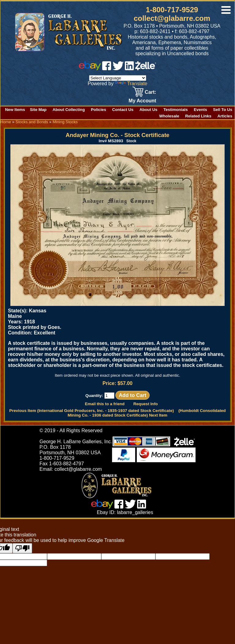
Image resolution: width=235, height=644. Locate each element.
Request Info (146, 404)
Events (200, 110)
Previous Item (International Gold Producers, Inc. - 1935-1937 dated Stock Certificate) (91, 411)
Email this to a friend (105, 404)
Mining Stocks (65, 122)
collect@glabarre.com (172, 18)
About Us (149, 110)
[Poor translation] (22, 548)
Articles (225, 116)
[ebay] (90, 69)
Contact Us (123, 110)
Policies (99, 110)
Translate (131, 84)
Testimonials (176, 110)
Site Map (38, 110)
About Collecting (69, 110)
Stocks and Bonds (32, 122)
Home (6, 122)
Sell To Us (223, 110)
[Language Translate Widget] (118, 78)
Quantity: (100, 396)
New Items (15, 110)
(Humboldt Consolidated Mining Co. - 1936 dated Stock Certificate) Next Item (147, 413)
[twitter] (118, 69)
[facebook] (107, 69)
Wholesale (169, 116)
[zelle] (146, 69)
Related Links (198, 116)
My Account (142, 101)
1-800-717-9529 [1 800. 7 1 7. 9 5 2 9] (172, 10)
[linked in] (129, 69)
